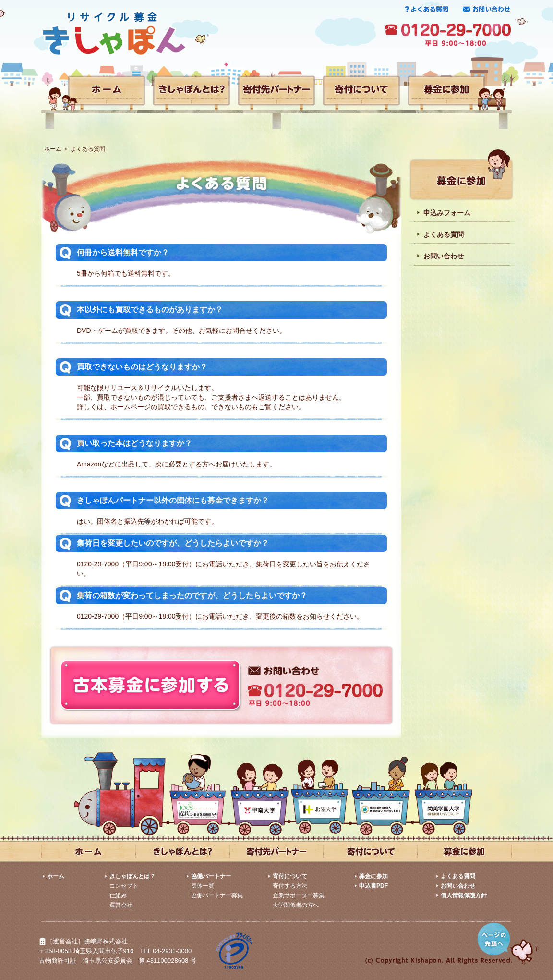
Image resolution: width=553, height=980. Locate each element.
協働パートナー (211, 876)
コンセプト (124, 886)
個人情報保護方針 (464, 895)
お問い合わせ (444, 256)
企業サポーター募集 (299, 895)
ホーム (53, 149)
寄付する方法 (290, 886)
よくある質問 (444, 234)
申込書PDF (373, 886)
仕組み (118, 895)
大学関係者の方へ (296, 905)
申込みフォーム (447, 213)
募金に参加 (373, 876)
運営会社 (121, 905)
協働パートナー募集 (217, 895)
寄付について (290, 876)
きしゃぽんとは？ (132, 876)
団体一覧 (203, 886)
